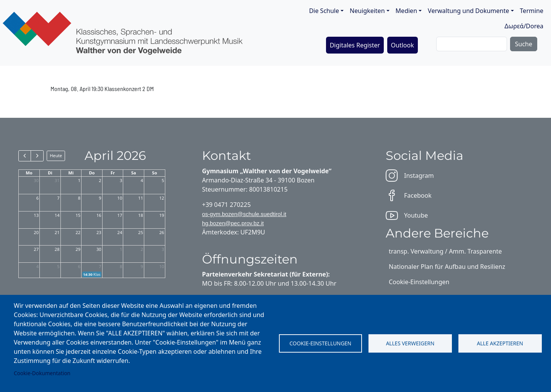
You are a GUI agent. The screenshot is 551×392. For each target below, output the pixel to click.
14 (57, 215)
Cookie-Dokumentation (42, 373)
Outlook (403, 45)
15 (78, 215)
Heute (56, 155)
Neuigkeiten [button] (367, 11)
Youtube (407, 215)
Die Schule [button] (324, 11)
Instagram (410, 176)
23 (99, 232)
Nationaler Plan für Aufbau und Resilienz (447, 267)
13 (36, 215)
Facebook (409, 195)
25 (141, 232)
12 (162, 198)
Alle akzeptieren (500, 343)
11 (141, 198)
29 (78, 249)
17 (120, 215)
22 (78, 232)
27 (36, 249)
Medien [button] (406, 11)
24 (120, 232)
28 (57, 249)
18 (141, 215)
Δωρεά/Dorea (524, 26)
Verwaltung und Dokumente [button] (468, 11)
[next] (37, 156)
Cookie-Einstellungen (320, 343)
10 (120, 198)
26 (162, 232)
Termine (532, 11)
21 (57, 232)
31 (57, 180)
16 (99, 215)
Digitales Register (355, 45)
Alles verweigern (410, 343)
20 (36, 232)
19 (162, 215)
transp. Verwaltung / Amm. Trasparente (445, 251)
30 (36, 180)
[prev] (25, 156)
